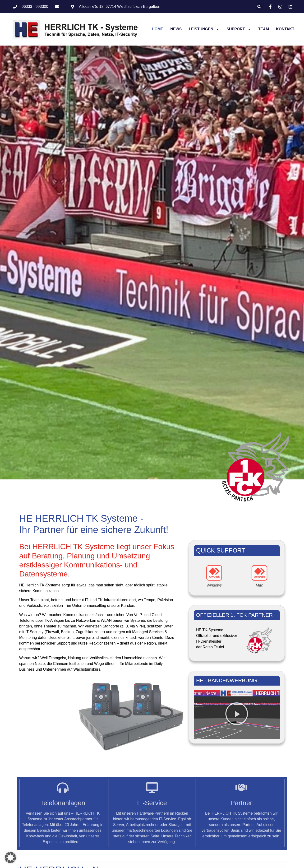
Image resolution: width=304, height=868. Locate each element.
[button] (259, 7)
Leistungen (204, 29)
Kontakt (285, 29)
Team (264, 29)
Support (239, 29)
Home (157, 29)
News (176, 29)
